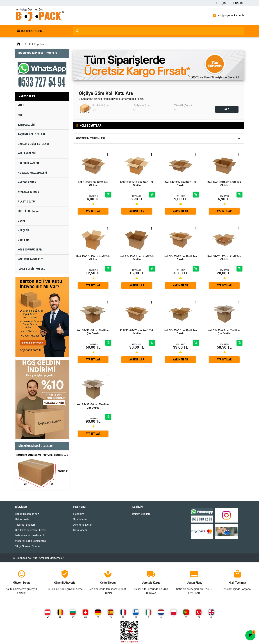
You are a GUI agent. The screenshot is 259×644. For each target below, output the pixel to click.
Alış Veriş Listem (83, 525)
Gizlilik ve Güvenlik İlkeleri (30, 530)
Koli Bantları (27, 153)
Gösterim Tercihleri (91, 138)
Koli (21, 115)
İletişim (221, 3)
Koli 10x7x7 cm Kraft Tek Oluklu (93, 184)
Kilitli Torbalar (29, 211)
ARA (227, 109)
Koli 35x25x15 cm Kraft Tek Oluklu (181, 332)
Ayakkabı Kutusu (28, 192)
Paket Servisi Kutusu (32, 269)
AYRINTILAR (93, 211)
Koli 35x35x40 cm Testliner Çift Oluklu (224, 332)
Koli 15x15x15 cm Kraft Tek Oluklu (93, 258)
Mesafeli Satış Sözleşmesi (31, 541)
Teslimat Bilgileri (25, 525)
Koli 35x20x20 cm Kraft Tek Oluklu (137, 332)
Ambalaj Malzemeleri (32, 173)
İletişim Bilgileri (141, 514)
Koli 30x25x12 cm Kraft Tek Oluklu (224, 258)
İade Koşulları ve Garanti (29, 535)
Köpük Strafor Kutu (31, 259)
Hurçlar (23, 230)
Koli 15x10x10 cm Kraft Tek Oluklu (224, 184)
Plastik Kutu (26, 202)
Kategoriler (32, 31)
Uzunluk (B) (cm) (100, 105)
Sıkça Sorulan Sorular (28, 546)
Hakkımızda (22, 519)
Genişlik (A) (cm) (141, 105)
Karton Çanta (27, 182)
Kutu (21, 105)
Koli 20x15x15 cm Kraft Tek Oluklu (137, 258)
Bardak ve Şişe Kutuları (33, 144)
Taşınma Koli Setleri (31, 134)
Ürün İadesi (80, 530)
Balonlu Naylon (28, 163)
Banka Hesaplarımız (27, 514)
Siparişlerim (80, 519)
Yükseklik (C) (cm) (183, 105)
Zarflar (23, 240)
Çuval (22, 221)
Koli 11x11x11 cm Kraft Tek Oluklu (137, 184)
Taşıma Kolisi (26, 125)
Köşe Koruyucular (30, 250)
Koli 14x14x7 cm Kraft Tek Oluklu (180, 184)
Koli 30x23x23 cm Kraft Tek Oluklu (181, 258)
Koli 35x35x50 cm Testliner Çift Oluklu (93, 406)
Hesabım (238, 3)
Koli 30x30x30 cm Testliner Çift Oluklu (93, 332)
